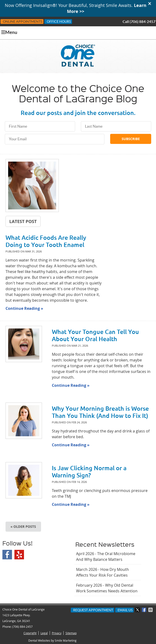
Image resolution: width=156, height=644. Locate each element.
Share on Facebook (144, 610)
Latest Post (23, 221)
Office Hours (59, 22)
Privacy (57, 633)
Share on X (138, 610)
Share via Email (151, 610)
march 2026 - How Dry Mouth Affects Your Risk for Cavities (102, 572)
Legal (44, 633)
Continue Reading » (24, 308)
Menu (9, 32)
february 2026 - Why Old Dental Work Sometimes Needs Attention (107, 588)
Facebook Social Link (7, 555)
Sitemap (71, 633)
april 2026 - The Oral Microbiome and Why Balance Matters (106, 557)
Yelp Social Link (19, 555)
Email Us (125, 610)
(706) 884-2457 (143, 22)
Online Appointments (23, 22)
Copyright (30, 633)
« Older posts (23, 527)
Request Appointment (93, 610)
